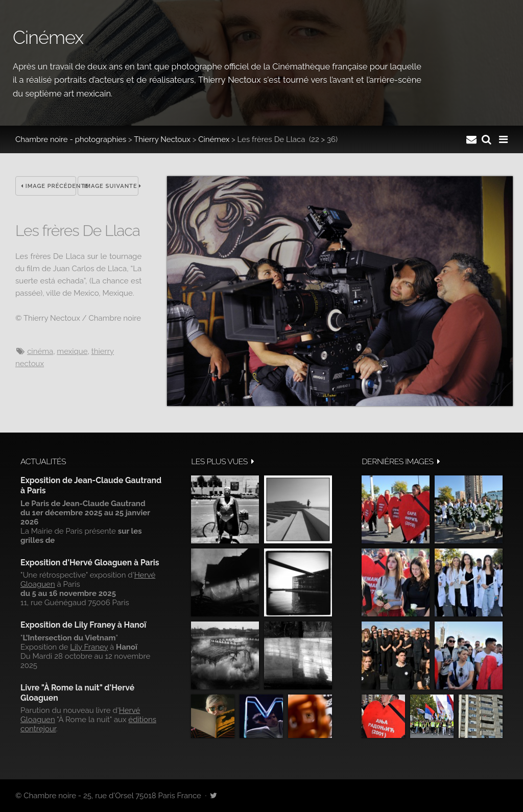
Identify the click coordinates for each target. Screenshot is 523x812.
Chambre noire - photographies (71, 139)
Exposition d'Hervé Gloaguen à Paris (90, 563)
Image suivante (111, 186)
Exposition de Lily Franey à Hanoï (83, 625)
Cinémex (214, 139)
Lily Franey (89, 647)
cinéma (40, 351)
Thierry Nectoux (162, 139)
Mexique (72, 351)
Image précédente (49, 186)
